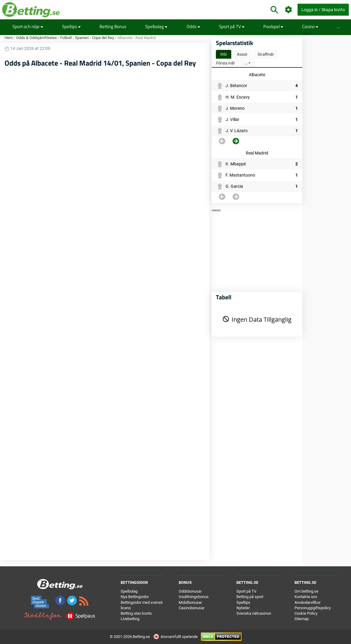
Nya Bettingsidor (135, 597)
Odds (193, 26)
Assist (242, 54)
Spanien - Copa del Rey (94, 38)
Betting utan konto (136, 613)
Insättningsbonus (194, 597)
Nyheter (243, 608)
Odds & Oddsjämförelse (36, 38)
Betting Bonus (113, 26)
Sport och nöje (28, 26)
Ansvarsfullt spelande (176, 637)
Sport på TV (232, 26)
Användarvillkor (307, 602)
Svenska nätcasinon (254, 613)
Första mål (225, 63)
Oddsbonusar (190, 591)
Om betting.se (306, 591)
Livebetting (130, 619)
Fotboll (66, 38)
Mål (224, 54)
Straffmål (266, 54)
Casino (310, 26)
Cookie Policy (306, 613)
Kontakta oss (306, 597)
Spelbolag (156, 26)
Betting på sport (250, 597)
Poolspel (273, 26)
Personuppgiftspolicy (313, 608)
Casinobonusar (192, 608)
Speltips (71, 26)
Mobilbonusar (190, 602)
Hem (9, 38)
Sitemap (302, 619)
